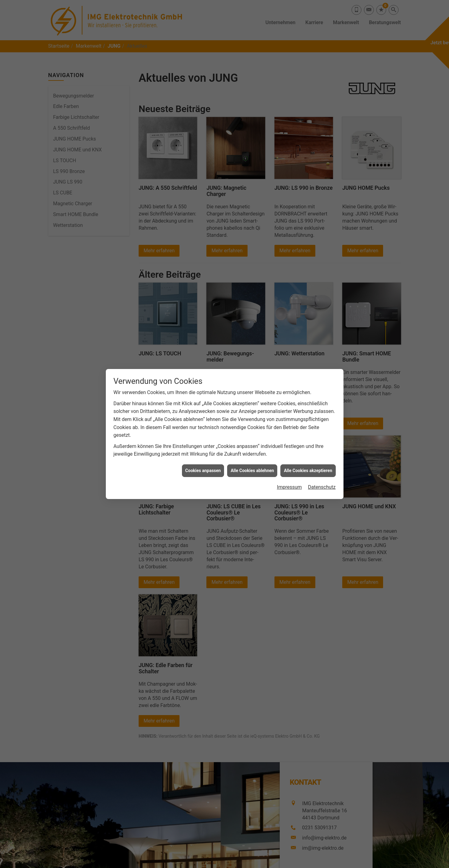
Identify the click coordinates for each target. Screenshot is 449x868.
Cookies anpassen (203, 462)
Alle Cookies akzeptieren (308, 462)
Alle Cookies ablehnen (252, 462)
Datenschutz (322, 479)
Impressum (289, 479)
